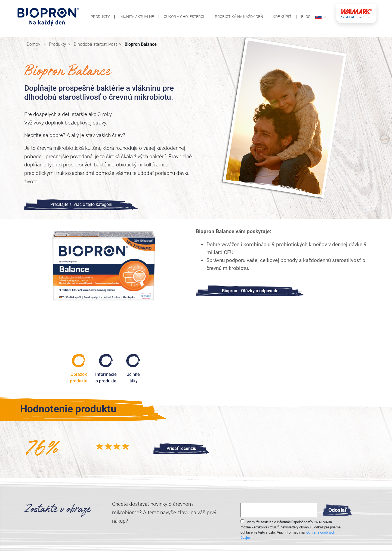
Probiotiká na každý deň (239, 17)
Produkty (58, 44)
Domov (34, 44)
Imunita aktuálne (137, 17)
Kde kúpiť (282, 17)
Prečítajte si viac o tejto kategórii (81, 204)
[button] (318, 17)
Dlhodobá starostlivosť (95, 44)
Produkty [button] (100, 17)
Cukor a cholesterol (184, 17)
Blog (306, 17)
